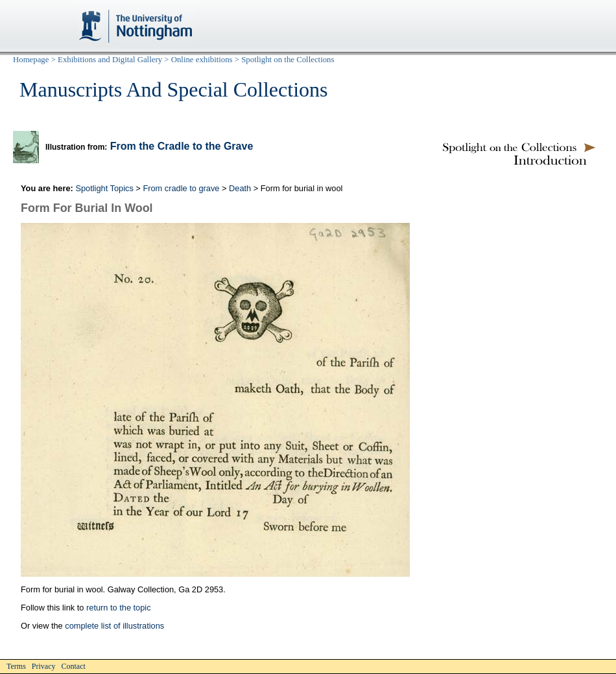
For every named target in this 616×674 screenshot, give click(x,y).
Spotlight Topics (104, 188)
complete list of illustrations (114, 626)
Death (240, 188)
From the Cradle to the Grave (182, 146)
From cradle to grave (181, 188)
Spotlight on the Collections (288, 60)
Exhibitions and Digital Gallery (110, 60)
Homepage (31, 60)
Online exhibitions (202, 60)
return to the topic (119, 608)
